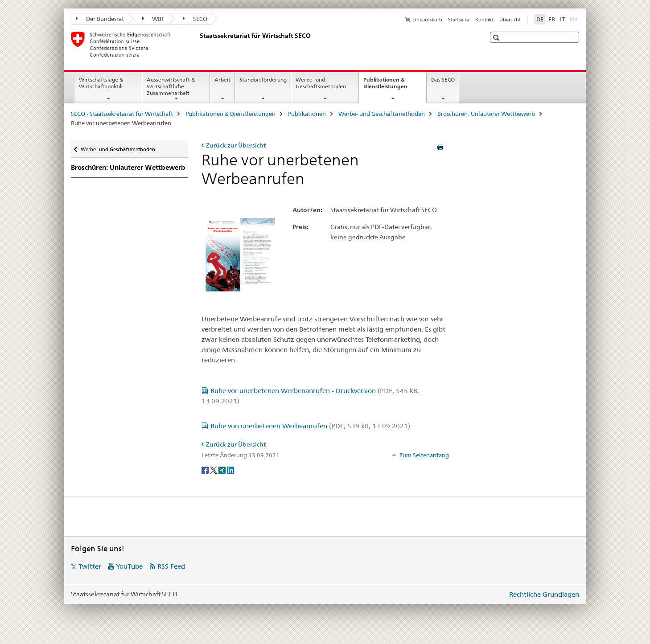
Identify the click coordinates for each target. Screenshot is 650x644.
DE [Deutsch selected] (540, 19)
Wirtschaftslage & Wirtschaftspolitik (101, 83)
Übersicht (510, 20)
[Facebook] (206, 470)
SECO (195, 19)
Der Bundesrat (100, 19)
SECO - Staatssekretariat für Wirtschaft (122, 114)
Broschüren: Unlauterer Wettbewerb (486, 114)
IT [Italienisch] (562, 19)
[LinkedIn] (230, 470)
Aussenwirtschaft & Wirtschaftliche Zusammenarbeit (171, 86)
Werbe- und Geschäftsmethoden (321, 83)
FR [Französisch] (552, 19)
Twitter (90, 566)
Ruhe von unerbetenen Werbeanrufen (310, 426)
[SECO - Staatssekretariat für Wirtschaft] (198, 44)
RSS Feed (171, 566)
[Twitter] (214, 470)
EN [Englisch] (574, 19)
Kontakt (484, 20)
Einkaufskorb (427, 20)
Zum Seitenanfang (424, 455)
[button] (497, 38)
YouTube (129, 566)
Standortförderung (263, 80)
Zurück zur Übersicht (236, 145)
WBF (154, 19)
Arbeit (222, 80)
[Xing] (223, 470)
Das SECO (443, 80)
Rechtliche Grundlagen (544, 594)
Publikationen (307, 114)
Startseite (459, 20)
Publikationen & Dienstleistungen (395, 86)
